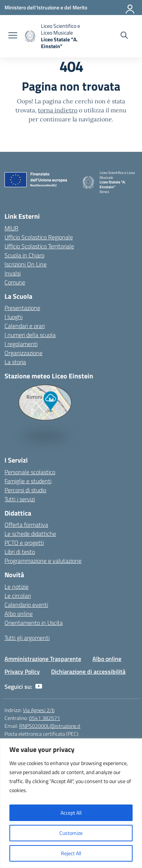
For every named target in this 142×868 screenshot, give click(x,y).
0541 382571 (45, 718)
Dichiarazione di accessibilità (88, 671)
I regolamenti (21, 344)
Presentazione (22, 308)
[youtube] (39, 687)
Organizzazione (23, 353)
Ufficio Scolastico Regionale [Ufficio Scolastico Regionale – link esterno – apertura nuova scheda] (39, 237)
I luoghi (14, 317)
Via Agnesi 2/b (39, 710)
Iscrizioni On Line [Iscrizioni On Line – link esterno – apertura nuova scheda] (26, 264)
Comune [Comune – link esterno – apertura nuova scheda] (15, 282)
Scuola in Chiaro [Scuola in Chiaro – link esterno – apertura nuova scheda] (24, 255)
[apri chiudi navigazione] (13, 36)
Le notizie (17, 587)
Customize (71, 833)
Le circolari (18, 596)
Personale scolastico (30, 472)
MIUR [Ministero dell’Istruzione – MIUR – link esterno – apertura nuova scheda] (11, 228)
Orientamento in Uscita (34, 623)
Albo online (19, 614)
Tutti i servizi (20, 499)
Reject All (71, 853)
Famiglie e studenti (28, 481)
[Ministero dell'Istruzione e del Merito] (46, 7)
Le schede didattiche (30, 534)
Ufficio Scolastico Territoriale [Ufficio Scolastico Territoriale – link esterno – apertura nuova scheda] (39, 246)
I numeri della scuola (30, 335)
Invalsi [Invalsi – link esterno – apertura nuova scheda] (13, 273)
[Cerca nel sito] (124, 36)
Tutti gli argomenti (27, 638)
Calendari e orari (25, 326)
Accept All (71, 813)
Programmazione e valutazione (43, 561)
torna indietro (58, 110)
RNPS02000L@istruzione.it (50, 726)
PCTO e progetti (24, 543)
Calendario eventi (26, 605)
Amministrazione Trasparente (43, 659)
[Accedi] (130, 8)
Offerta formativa (26, 525)
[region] (71, 803)
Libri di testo (20, 552)
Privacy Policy (22, 671)
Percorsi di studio (25, 490)
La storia (15, 362)
